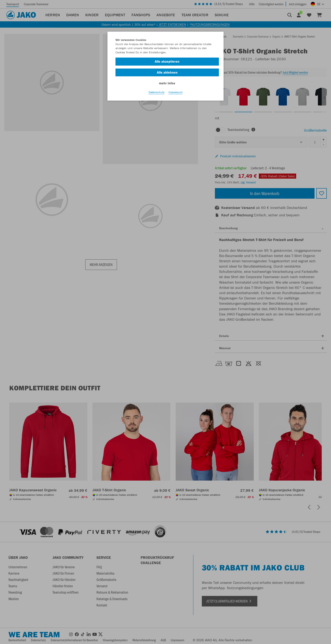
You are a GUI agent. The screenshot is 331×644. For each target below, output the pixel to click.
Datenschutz (157, 93)
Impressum (176, 93)
